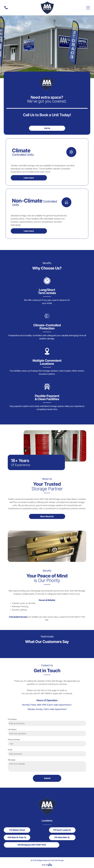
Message (12, 760)
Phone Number (14, 739)
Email (10, 750)
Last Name (12, 729)
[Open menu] (88, 8)
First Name (12, 719)
